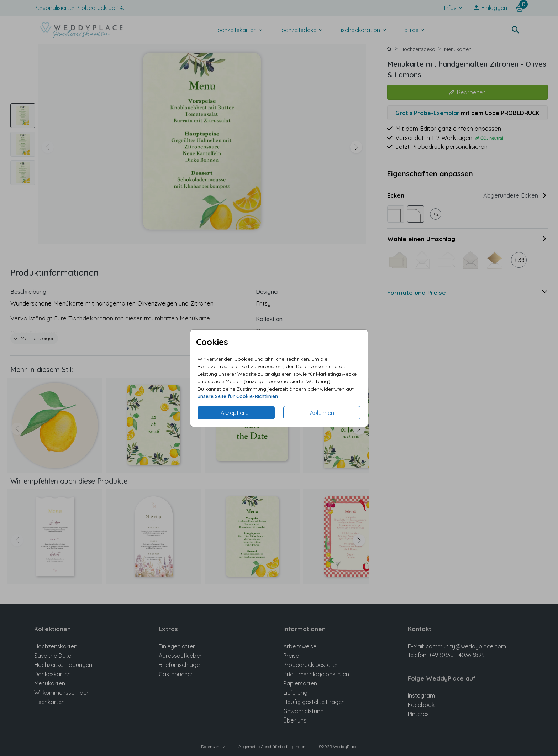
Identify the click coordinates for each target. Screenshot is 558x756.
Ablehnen (322, 413)
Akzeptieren (236, 413)
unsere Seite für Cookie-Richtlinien (238, 396)
